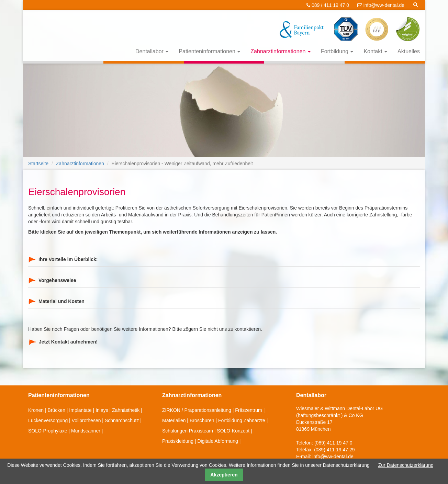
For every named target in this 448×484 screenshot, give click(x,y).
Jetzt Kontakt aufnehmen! (68, 342)
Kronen (36, 410)
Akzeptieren (224, 475)
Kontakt (375, 51)
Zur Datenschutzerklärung (406, 465)
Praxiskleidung (178, 441)
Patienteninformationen (209, 51)
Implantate (80, 410)
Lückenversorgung (48, 420)
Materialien (174, 420)
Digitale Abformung (217, 441)
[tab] (224, 260)
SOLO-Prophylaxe (48, 431)
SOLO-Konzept (233, 431)
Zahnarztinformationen (281, 51)
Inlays (102, 410)
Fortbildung (337, 51)
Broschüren (202, 420)
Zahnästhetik (126, 410)
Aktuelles (409, 51)
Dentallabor (152, 51)
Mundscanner (86, 431)
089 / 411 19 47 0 (328, 5)
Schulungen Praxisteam (188, 431)
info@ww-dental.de (381, 5)
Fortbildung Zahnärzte (242, 420)
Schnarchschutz (122, 420)
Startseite (38, 164)
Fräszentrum (249, 410)
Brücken (57, 410)
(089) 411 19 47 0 (333, 443)
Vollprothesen (86, 420)
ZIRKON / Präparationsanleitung (197, 410)
